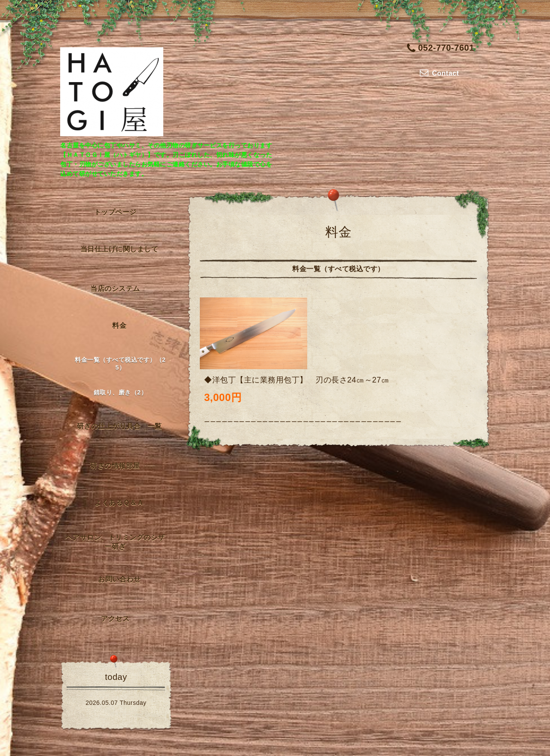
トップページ (115, 212)
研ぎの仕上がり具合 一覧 (119, 426)
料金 (119, 326)
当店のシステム (115, 289)
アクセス (115, 619)
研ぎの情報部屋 (115, 466)
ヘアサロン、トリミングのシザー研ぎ (115, 542)
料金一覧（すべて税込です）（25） (120, 364)
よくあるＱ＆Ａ (119, 503)
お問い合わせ (119, 579)
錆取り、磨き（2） (120, 392)
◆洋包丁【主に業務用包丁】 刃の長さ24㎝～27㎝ (297, 380)
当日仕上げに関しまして (119, 249)
